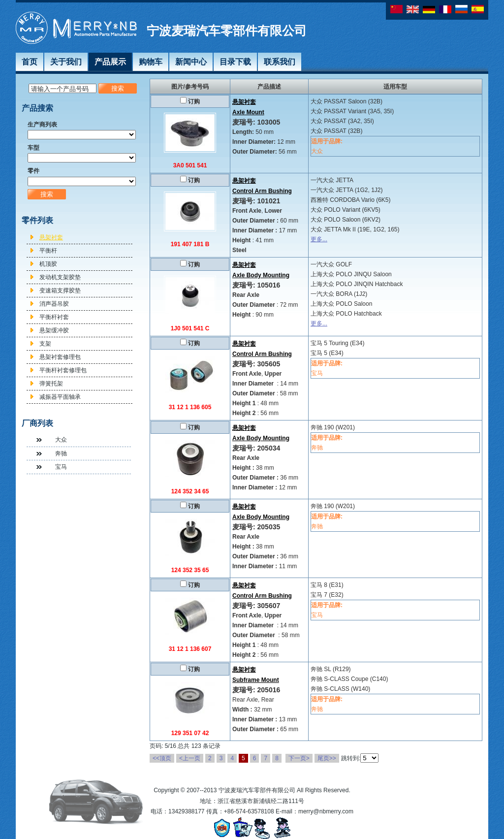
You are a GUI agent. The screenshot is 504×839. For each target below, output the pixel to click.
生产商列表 (42, 125)
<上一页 (190, 758)
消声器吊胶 (54, 304)
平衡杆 (48, 251)
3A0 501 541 (190, 165)
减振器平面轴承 (60, 397)
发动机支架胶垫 (60, 277)
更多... (319, 239)
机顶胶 (48, 264)
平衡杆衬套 (54, 317)
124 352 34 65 (190, 491)
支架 (45, 344)
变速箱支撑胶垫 (60, 290)
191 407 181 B (190, 244)
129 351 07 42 (190, 733)
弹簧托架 (51, 384)
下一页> (299, 758)
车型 (33, 148)
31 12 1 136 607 (190, 649)
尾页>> (327, 758)
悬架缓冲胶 (54, 330)
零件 (33, 171)
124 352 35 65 (190, 570)
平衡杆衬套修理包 (63, 370)
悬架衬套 (51, 237)
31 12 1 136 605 (190, 407)
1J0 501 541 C (190, 328)
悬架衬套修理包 (60, 357)
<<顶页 (162, 758)
